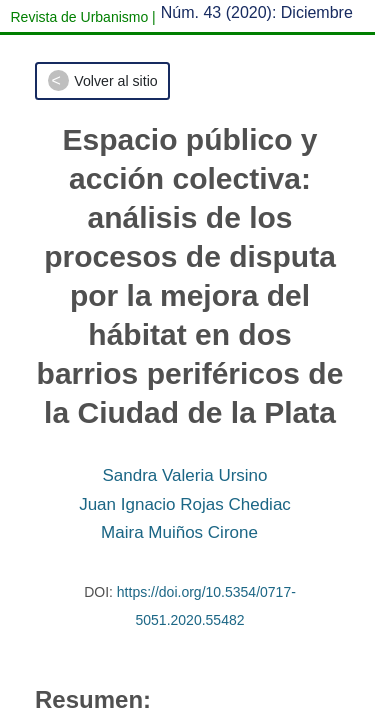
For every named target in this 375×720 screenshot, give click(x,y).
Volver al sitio (115, 81)
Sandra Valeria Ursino (184, 475)
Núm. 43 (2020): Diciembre (257, 12)
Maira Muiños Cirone (179, 532)
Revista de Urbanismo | (83, 17)
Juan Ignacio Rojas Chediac (185, 504)
